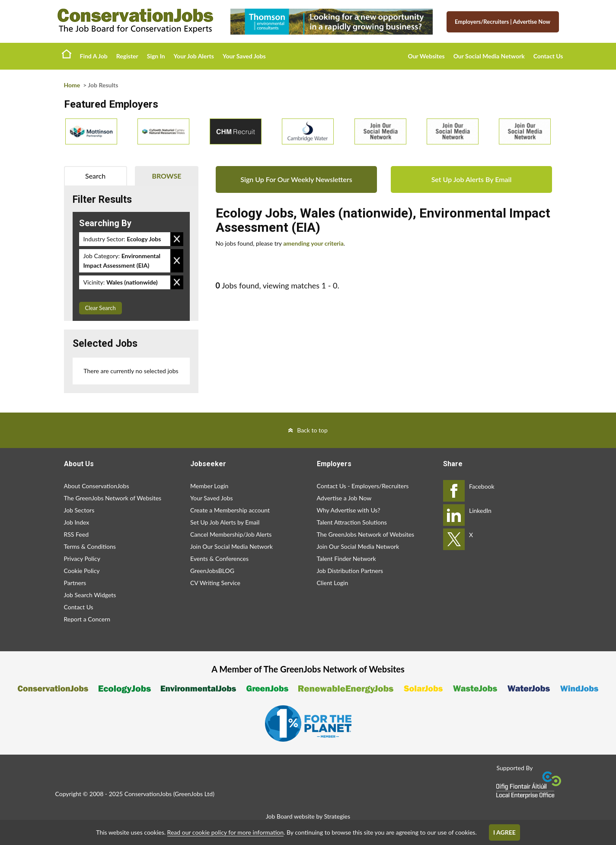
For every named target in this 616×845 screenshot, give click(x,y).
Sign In (156, 56)
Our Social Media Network (489, 56)
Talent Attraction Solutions (352, 522)
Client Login (333, 583)
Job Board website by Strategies (308, 816)
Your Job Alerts (194, 56)
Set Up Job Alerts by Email (225, 522)
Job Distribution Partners (350, 571)
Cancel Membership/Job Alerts (231, 534)
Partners (75, 583)
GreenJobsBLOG (212, 571)
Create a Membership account (230, 510)
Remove (177, 239)
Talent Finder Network (346, 559)
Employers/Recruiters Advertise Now (503, 22)
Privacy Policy (82, 559)
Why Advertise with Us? (349, 510)
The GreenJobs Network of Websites (113, 498)
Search (95, 176)
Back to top (312, 430)
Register (127, 56)
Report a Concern (87, 619)
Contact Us (548, 56)
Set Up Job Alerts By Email (472, 179)
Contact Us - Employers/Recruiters (363, 486)
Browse (166, 176)
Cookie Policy (82, 571)
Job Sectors (79, 510)
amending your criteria (313, 243)
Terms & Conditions (90, 546)
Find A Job (94, 56)
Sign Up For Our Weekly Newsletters (296, 179)
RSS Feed (76, 534)
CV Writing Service (215, 583)
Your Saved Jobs (244, 56)
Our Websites (426, 56)
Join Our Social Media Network (231, 546)
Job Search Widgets (90, 595)
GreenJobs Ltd (194, 794)
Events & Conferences (219, 559)
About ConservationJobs (97, 486)
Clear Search (101, 308)
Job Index (77, 522)
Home (67, 54)
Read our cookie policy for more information (225, 832)
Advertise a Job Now (344, 498)
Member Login (209, 486)
